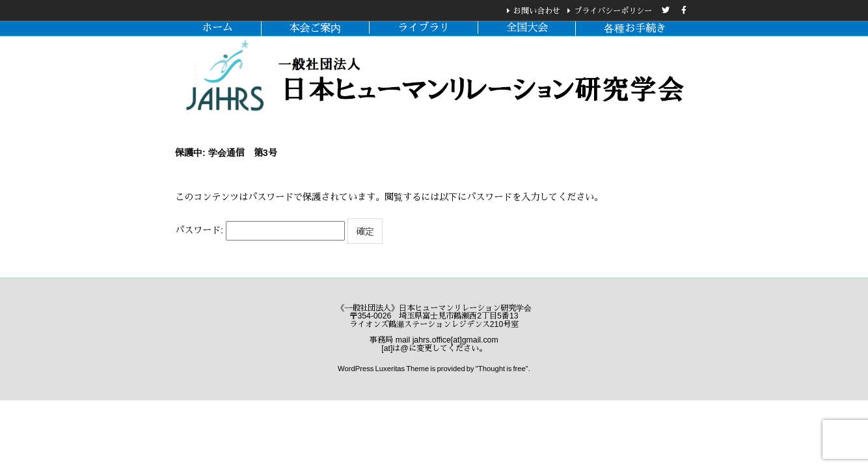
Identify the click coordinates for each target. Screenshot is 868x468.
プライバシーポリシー (613, 11)
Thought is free (502, 369)
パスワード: (260, 231)
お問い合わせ (537, 11)
